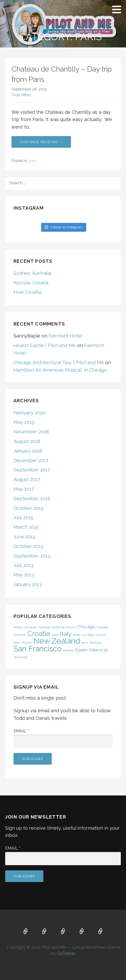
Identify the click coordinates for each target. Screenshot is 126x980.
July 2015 (23, 517)
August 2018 (27, 441)
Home (26, 932)
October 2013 (28, 546)
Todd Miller (21, 95)
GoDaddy (66, 953)
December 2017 (31, 460)
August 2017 (27, 479)
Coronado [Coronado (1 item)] (20, 635)
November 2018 (31, 432)
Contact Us (101, 932)
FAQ (63, 932)
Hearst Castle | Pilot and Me (45, 345)
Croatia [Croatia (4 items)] (39, 633)
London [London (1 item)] (101, 635)
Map (44, 932)
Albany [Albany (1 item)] (18, 627)
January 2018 (28, 451)
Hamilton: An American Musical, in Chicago (60, 370)
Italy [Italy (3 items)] (66, 634)
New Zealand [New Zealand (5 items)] (57, 641)
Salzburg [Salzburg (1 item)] (95, 643)
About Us (82, 932)
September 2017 (32, 470)
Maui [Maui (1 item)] (17, 643)
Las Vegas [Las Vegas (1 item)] (88, 635)
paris (33, 161)
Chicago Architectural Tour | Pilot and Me (59, 362)
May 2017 (24, 489)
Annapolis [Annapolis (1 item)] (31, 627)
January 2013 (28, 584)
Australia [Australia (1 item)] (45, 627)
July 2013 (23, 565)
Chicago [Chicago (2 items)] (86, 627)
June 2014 (24, 537)
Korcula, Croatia (31, 283)
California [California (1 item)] (58, 627)
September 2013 (32, 556)
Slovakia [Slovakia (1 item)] (68, 650)
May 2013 (24, 575)
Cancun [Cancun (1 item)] (71, 627)
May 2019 (24, 422)
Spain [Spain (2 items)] (81, 650)
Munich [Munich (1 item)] (27, 643)
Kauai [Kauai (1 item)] (77, 635)
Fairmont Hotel (65, 336)
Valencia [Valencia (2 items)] (98, 650)
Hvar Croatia (27, 292)
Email (21, 731)
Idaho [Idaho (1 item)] (55, 635)
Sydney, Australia (32, 273)
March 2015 (26, 527)
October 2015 (28, 508)
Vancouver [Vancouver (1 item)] (21, 657)
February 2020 (29, 413)
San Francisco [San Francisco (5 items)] (38, 649)
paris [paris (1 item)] (85, 643)
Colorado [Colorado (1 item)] (102, 627)
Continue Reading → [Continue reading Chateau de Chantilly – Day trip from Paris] (41, 142)
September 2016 (32, 499)
